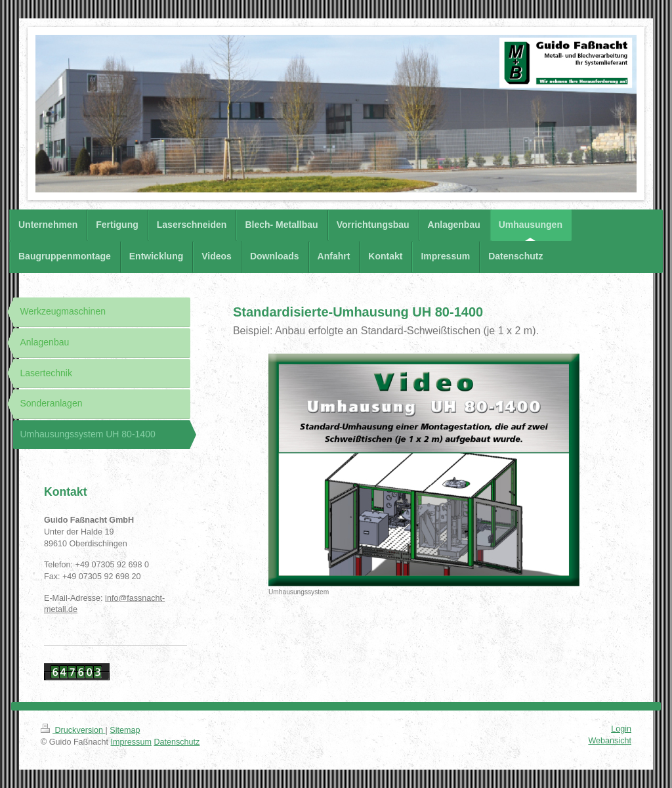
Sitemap (125, 730)
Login (621, 729)
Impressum (131, 742)
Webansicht (610, 741)
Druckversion (73, 730)
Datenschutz (177, 742)
